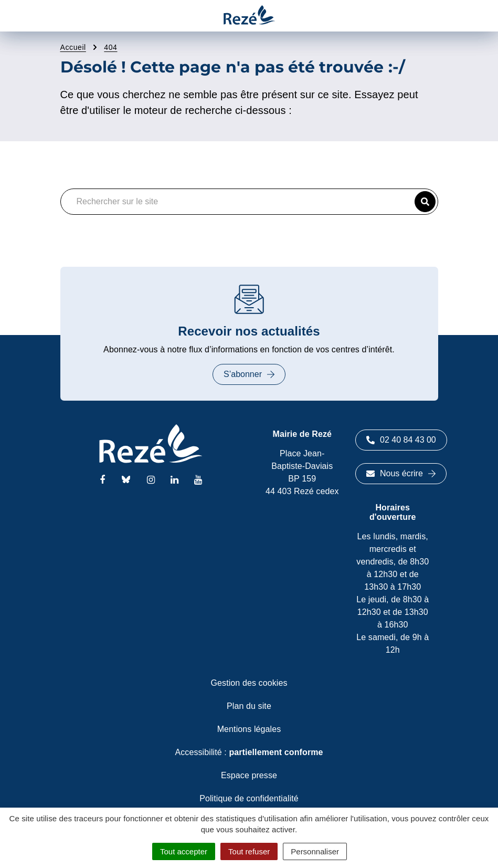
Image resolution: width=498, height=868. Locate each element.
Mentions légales (249, 729)
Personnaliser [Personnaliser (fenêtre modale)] (315, 851)
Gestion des (249, 683)
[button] (425, 202)
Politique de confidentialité (249, 798)
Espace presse (249, 775)
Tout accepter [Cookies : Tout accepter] (184, 851)
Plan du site (249, 706)
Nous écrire (401, 473)
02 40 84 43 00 (401, 440)
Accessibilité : (249, 752)
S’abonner (249, 374)
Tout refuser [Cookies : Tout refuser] (249, 851)
